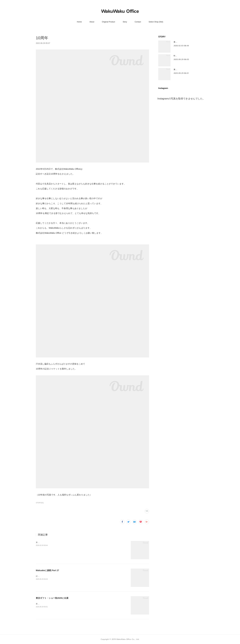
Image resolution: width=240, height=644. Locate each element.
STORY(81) (40, 503)
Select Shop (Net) (156, 22)
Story (125, 22)
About (92, 22)
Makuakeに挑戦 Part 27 (47, 570)
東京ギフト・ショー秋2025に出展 (50, 542)
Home (79, 22)
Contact (138, 22)
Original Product (109, 22)
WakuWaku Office (120, 11)
